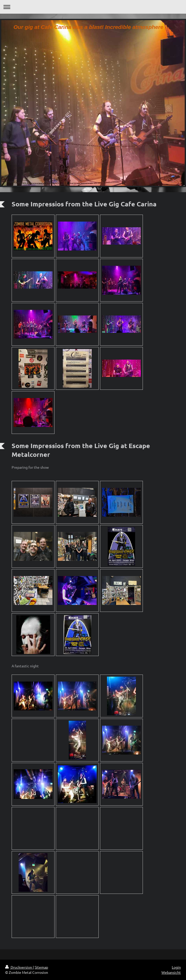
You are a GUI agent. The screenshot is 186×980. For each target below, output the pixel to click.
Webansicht (171, 972)
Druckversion (19, 967)
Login (176, 967)
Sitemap (41, 967)
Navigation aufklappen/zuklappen (93, 7)
